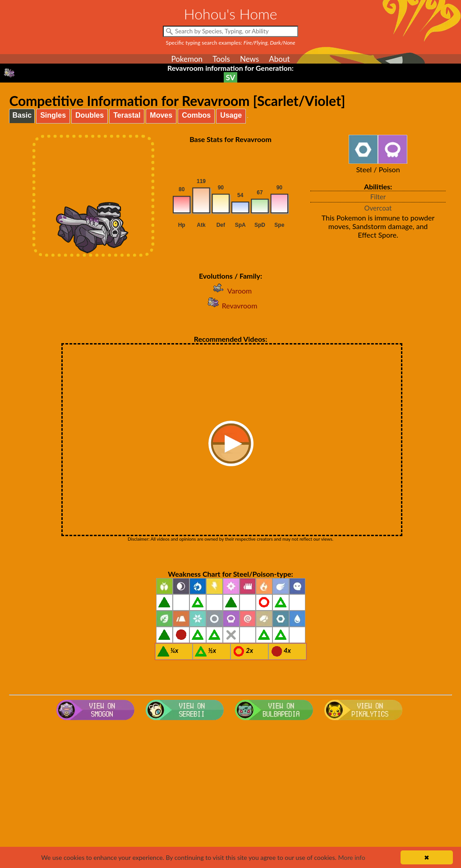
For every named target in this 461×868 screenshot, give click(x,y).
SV (231, 77)
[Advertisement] (231, 796)
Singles (53, 115)
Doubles (90, 115)
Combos (196, 115)
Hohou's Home (231, 14)
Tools (221, 59)
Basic (22, 115)
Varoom (230, 291)
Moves (161, 115)
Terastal (127, 115)
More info (351, 857)
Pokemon (187, 59)
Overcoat (378, 208)
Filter (378, 197)
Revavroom (231, 305)
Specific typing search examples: (231, 43)
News (249, 59)
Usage (231, 115)
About (279, 59)
